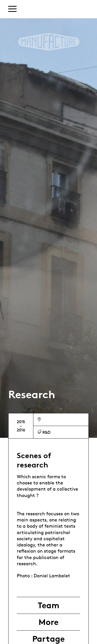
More (48, 622)
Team (48, 605)
